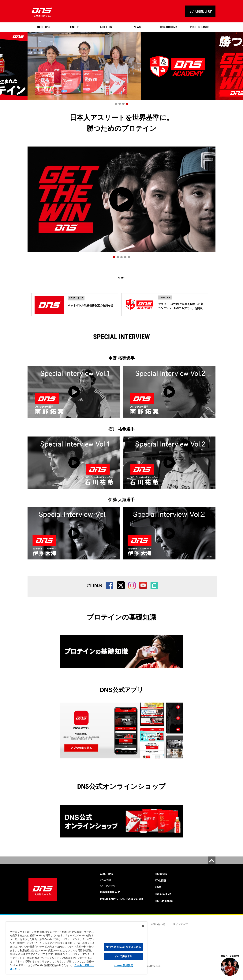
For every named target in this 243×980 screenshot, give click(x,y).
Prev (7, 71)
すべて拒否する (124, 956)
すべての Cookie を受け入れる (123, 947)
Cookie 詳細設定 (123, 965)
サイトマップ (180, 929)
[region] (77, 948)
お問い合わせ (158, 929)
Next (236, 71)
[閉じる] (143, 926)
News (121, 280)
